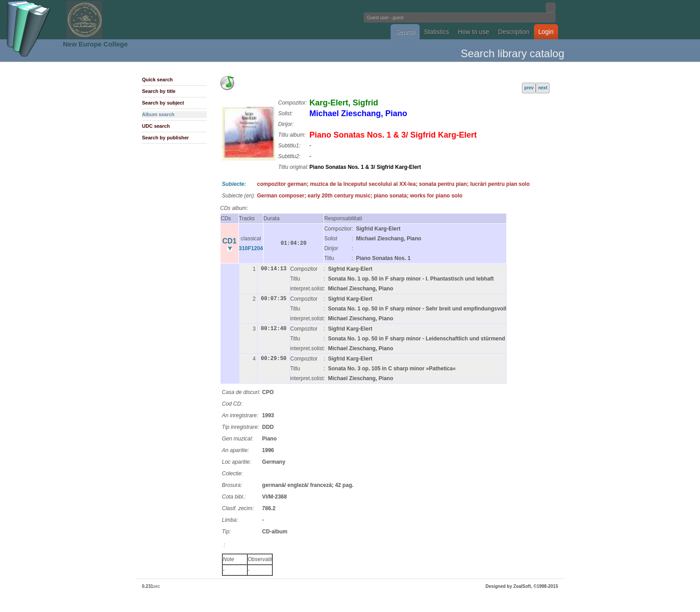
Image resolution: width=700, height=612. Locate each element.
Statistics (437, 32)
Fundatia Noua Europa (203, 20)
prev (529, 88)
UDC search (156, 126)
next (543, 88)
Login (546, 32)
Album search (158, 114)
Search (405, 32)
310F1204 (251, 248)
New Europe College (95, 44)
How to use (474, 32)
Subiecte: (234, 184)
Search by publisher (165, 138)
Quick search (157, 80)
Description (514, 32)
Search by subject (163, 103)
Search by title (159, 91)
